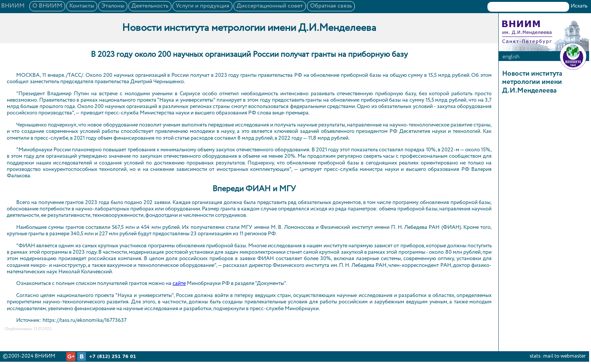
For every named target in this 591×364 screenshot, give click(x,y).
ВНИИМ (13, 6)
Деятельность (150, 6)
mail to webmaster (564, 356)
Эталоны (113, 6)
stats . (536, 356)
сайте (179, 283)
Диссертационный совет (270, 6)
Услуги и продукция (202, 6)
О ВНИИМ (47, 6)
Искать (579, 6)
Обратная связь (331, 6)
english (511, 57)
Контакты (82, 6)
